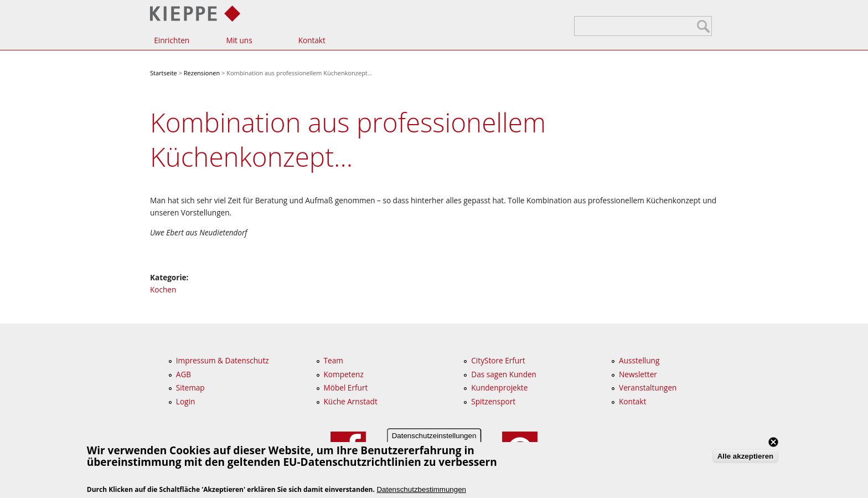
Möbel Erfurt (346, 387)
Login (185, 401)
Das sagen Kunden (504, 374)
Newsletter (638, 374)
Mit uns (239, 40)
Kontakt (312, 40)
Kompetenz (344, 374)
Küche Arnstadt (351, 401)
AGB (184, 374)
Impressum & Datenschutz (223, 360)
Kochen (163, 289)
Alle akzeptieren (745, 456)
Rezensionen (202, 73)
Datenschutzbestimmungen (421, 489)
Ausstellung (639, 360)
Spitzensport (493, 401)
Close (773, 442)
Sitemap (190, 387)
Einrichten (172, 40)
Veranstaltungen (648, 387)
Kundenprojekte (499, 387)
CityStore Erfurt (498, 360)
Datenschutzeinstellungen (434, 436)
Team (334, 360)
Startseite (164, 73)
